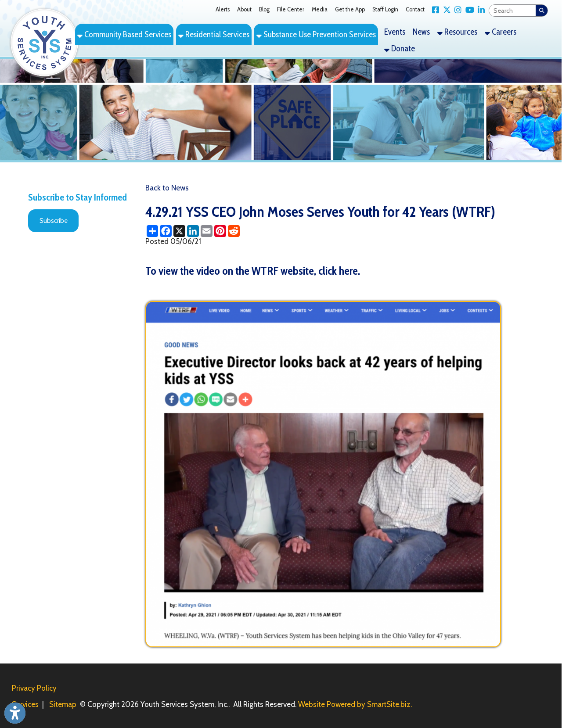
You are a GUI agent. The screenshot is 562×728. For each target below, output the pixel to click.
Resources (457, 32)
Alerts (223, 9)
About (244, 9)
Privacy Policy (34, 688)
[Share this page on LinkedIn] (193, 231)
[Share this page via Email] (207, 231)
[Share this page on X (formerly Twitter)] (179, 231)
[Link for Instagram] (456, 10)
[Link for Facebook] (434, 10)
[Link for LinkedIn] (480, 10)
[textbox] (513, 11)
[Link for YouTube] (468, 10)
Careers (501, 32)
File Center (291, 9)
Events (395, 32)
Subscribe (54, 221)
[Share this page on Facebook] (166, 231)
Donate (400, 48)
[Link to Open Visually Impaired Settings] (15, 713)
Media (320, 9)
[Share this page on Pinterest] (220, 231)
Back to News (167, 188)
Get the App (350, 9)
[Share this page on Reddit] (234, 231)
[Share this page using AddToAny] (152, 231)
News (421, 32)
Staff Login (385, 9)
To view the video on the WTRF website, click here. (253, 271)
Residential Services (214, 34)
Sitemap (63, 704)
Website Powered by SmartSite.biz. (355, 704)
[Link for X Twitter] (445, 10)
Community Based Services (124, 34)
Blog (264, 9)
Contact (415, 9)
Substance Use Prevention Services (316, 34)
